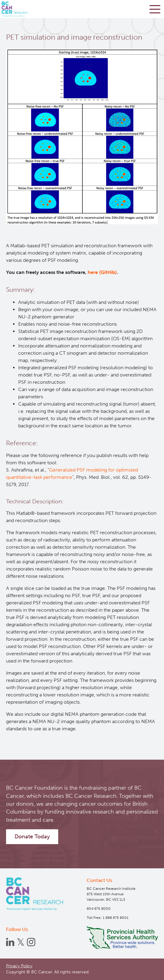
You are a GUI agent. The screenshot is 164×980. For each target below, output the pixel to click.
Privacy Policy (19, 966)
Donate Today (32, 837)
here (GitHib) (102, 272)
